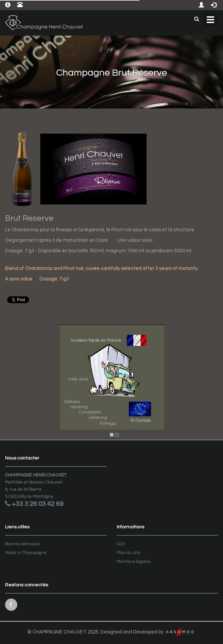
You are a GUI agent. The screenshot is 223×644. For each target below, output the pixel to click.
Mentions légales (134, 562)
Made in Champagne (26, 553)
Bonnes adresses (22, 544)
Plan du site (129, 553)
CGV (121, 544)
